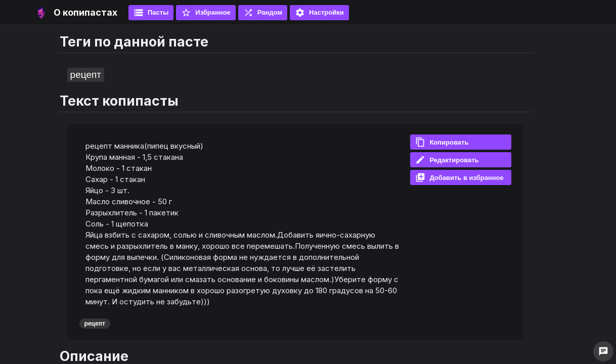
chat (603, 351)
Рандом (263, 13)
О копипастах (85, 12)
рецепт (86, 75)
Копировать (442, 142)
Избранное (206, 13)
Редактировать (447, 160)
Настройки (319, 13)
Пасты (151, 13)
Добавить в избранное (459, 177)
